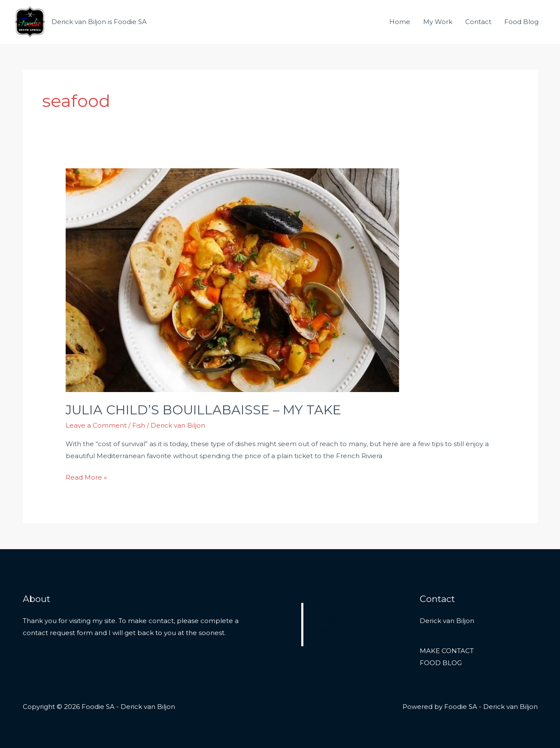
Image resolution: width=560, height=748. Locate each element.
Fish (139, 425)
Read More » (86, 476)
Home (400, 22)
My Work (438, 22)
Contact (478, 22)
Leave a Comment (96, 425)
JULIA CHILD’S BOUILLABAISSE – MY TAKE (203, 410)
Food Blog (521, 22)
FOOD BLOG (441, 663)
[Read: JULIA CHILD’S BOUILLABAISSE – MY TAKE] (232, 279)
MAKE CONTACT (447, 651)
